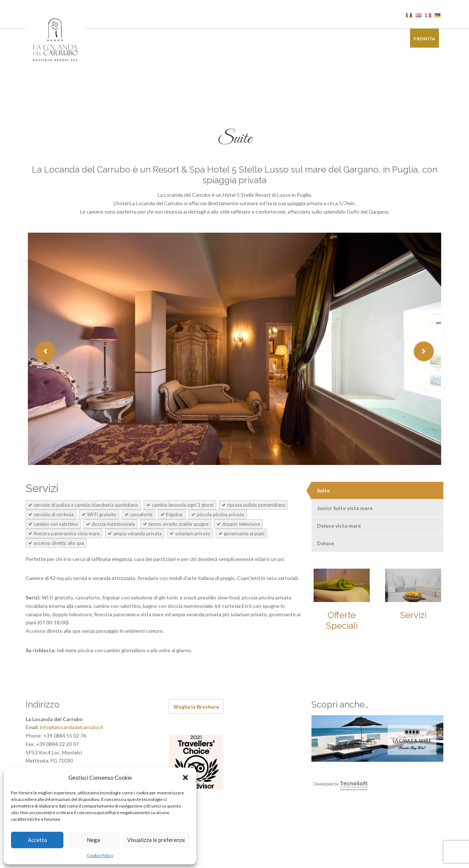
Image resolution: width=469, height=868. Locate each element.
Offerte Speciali (342, 620)
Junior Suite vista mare (345, 508)
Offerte (325, 39)
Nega (93, 840)
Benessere (191, 39)
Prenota (424, 39)
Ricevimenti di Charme (241, 39)
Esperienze (292, 39)
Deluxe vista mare (339, 526)
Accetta (37, 840)
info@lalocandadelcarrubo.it (72, 727)
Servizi (413, 615)
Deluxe (326, 543)
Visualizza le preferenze (156, 840)
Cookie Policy (100, 855)
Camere (120, 39)
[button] (185, 777)
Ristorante (154, 39)
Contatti (388, 39)
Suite (323, 490)
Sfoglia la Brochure (196, 707)
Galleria (355, 39)
